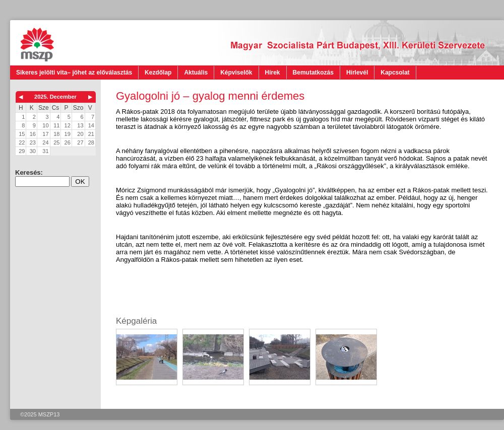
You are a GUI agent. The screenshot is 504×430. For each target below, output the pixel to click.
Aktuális (196, 73)
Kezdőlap (158, 73)
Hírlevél (357, 73)
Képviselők (236, 73)
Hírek (273, 73)
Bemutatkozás (313, 73)
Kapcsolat (395, 73)
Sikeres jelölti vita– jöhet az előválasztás (74, 73)
